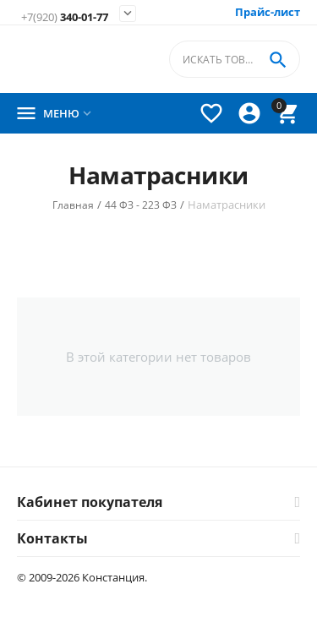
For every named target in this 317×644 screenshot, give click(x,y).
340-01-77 (65, 17)
